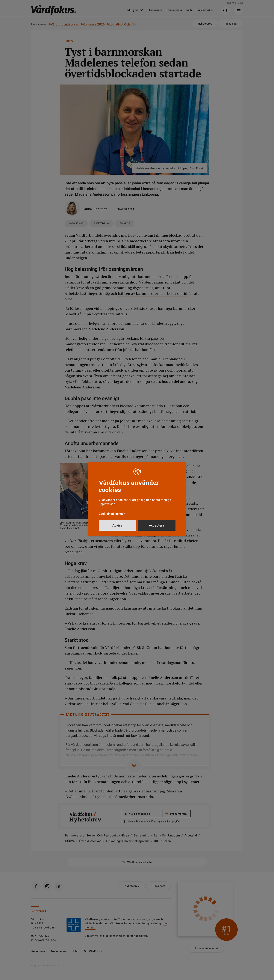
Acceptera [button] (157, 525)
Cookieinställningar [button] (112, 514)
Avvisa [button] (117, 525)
